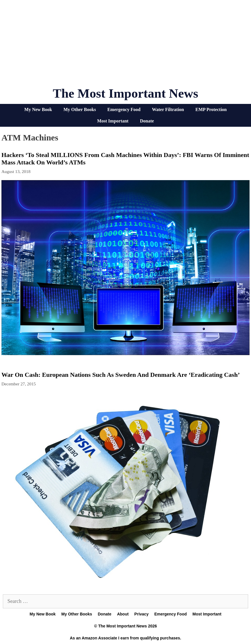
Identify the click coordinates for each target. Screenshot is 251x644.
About (123, 614)
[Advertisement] (125, 46)
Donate (147, 121)
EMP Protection (211, 109)
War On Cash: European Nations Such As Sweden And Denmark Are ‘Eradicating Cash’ (121, 375)
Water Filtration (168, 109)
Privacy (142, 614)
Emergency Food (124, 109)
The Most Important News (126, 93)
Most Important (113, 121)
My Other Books (80, 109)
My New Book (38, 109)
